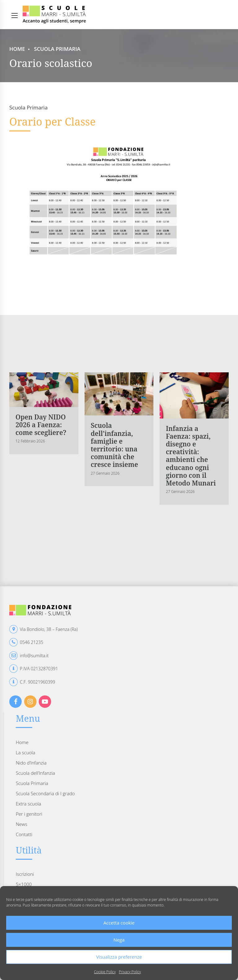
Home (17, 49)
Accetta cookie (119, 923)
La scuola (26, 752)
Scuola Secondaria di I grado (45, 793)
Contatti (24, 834)
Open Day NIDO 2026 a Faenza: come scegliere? (41, 425)
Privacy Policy (130, 972)
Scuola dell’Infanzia (35, 773)
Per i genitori (29, 814)
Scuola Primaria (57, 49)
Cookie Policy (105, 972)
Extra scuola (29, 804)
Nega (119, 940)
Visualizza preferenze (119, 957)
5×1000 (24, 884)
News (22, 824)
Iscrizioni (25, 874)
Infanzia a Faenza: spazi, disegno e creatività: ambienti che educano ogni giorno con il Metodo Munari (191, 456)
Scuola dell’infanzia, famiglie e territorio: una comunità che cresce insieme (115, 445)
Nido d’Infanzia (31, 763)
